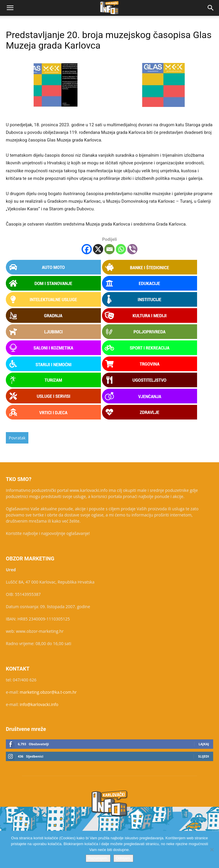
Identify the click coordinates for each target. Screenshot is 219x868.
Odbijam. (123, 858)
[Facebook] (87, 249)
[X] (98, 249)
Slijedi (204, 756)
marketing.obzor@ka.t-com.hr (48, 692)
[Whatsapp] (121, 249)
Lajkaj (204, 744)
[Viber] (132, 249)
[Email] (109, 249)
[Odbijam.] (212, 850)
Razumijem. (98, 858)
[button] (10, 8)
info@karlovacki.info (39, 704)
